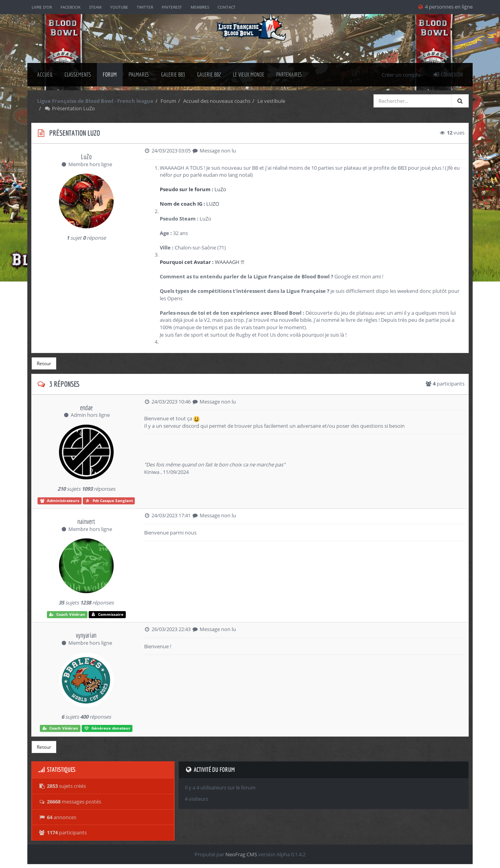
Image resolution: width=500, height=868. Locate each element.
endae (86, 408)
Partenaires (289, 74)
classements (78, 74)
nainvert (86, 521)
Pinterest (172, 7)
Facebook (71, 7)
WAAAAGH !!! (202, 262)
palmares (139, 74)
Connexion (448, 74)
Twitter (145, 7)
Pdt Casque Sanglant (109, 501)
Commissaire (107, 614)
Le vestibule (271, 101)
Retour (44, 363)
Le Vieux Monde (249, 74)
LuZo (86, 157)
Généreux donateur (107, 728)
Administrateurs (60, 501)
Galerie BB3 (173, 74)
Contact (227, 7)
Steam (95, 7)
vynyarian (86, 635)
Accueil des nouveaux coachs (217, 101)
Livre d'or (42, 7)
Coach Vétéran (67, 614)
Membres (200, 7)
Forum (110, 74)
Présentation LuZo (70, 108)
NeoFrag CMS (241, 854)
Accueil (45, 74)
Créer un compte (401, 75)
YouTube (119, 7)
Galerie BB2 (209, 74)
